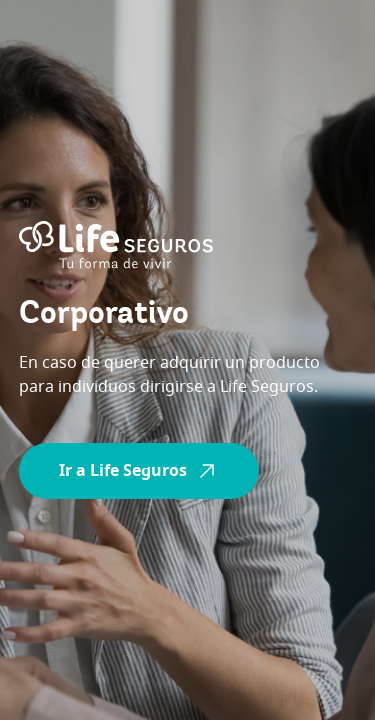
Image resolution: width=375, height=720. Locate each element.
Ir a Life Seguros (139, 471)
